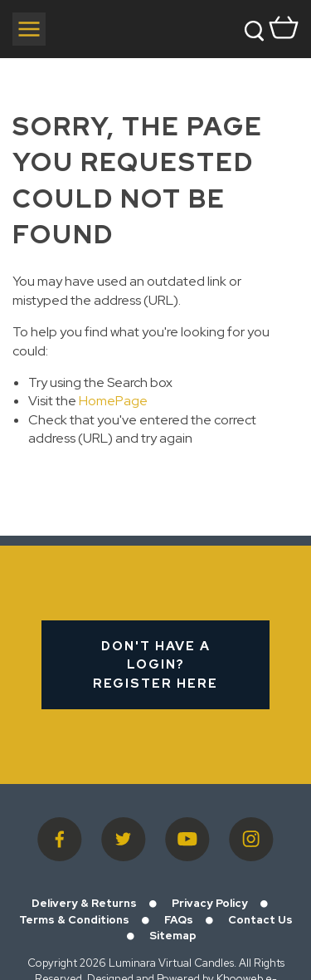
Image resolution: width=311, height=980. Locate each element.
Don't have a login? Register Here (155, 665)
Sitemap (173, 936)
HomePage (113, 401)
